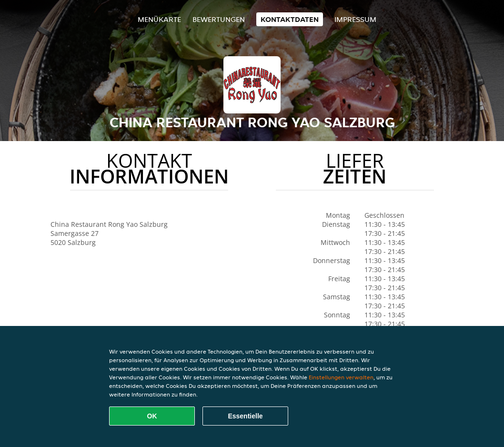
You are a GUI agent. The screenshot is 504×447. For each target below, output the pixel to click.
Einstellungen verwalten (341, 377)
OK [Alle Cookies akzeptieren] (152, 416)
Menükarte (159, 19)
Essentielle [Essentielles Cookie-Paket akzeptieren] (245, 416)
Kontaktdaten (290, 19)
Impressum (355, 19)
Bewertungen (219, 19)
